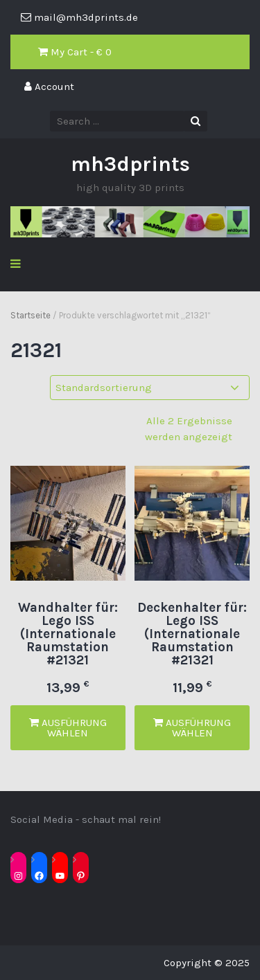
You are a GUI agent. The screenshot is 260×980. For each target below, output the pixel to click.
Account (49, 87)
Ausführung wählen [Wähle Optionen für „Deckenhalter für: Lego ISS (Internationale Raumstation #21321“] (192, 728)
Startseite (31, 315)
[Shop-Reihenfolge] (150, 388)
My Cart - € (75, 52)
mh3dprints (130, 164)
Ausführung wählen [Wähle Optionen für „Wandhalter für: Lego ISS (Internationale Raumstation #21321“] (68, 728)
